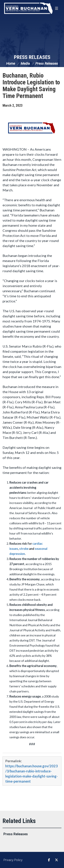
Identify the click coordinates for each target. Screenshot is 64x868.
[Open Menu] (57, 8)
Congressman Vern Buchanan (28, 8)
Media (25, 64)
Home (11, 64)
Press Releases (32, 57)
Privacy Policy (13, 860)
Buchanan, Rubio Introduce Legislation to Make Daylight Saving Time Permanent (31, 86)
